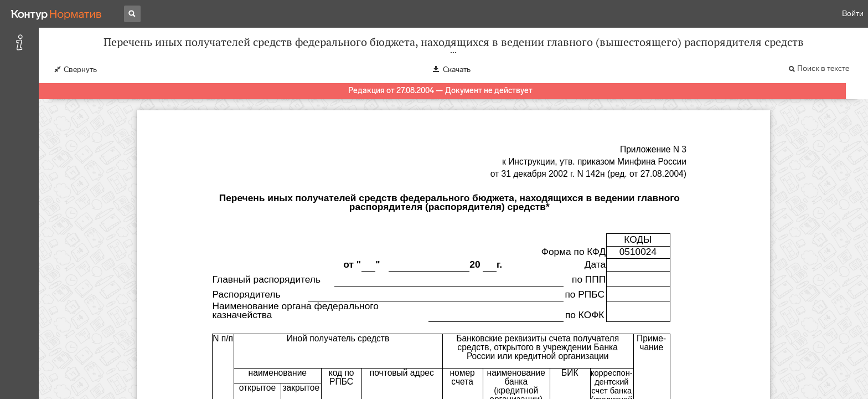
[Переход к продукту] (56, 14)
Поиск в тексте (823, 68)
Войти (853, 14)
